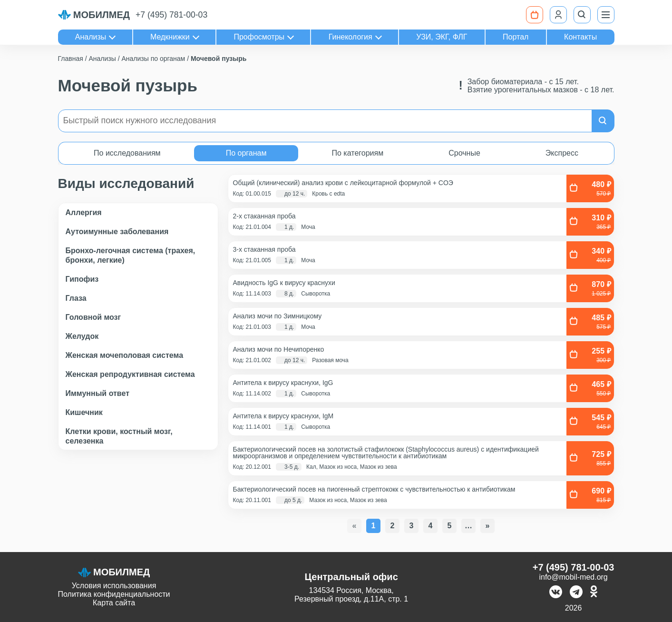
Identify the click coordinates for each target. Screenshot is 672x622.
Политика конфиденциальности (114, 594)
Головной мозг (93, 317)
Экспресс (562, 153)
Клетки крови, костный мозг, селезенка (119, 436)
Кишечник (84, 412)
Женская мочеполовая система (125, 355)
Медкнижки (170, 37)
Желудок (82, 336)
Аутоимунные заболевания (117, 232)
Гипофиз (82, 279)
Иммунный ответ (98, 393)
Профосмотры (259, 37)
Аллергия (84, 212)
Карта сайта (114, 603)
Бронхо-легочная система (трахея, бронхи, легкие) (131, 255)
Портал (516, 37)
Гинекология (351, 37)
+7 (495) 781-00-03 (171, 15)
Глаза (76, 298)
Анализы (91, 37)
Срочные (464, 153)
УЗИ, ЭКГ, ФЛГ (442, 37)
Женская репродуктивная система (130, 374)
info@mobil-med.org (573, 577)
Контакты (580, 37)
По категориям (357, 153)
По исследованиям (127, 153)
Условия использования (114, 586)
